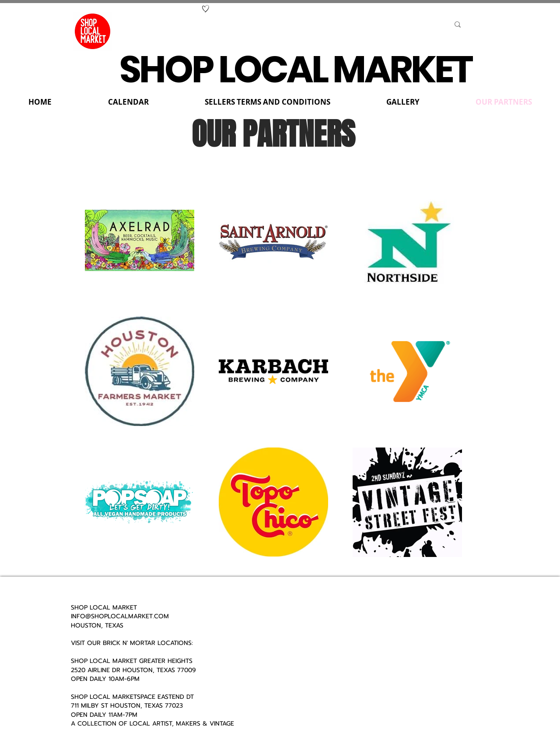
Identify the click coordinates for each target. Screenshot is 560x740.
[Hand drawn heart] (206, 9)
